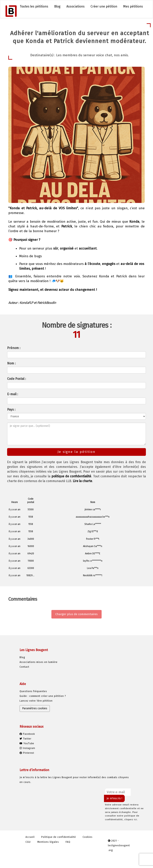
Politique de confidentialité (59, 837)
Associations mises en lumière (39, 662)
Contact (24, 667)
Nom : (11, 363)
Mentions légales (48, 842)
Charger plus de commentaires (76, 614)
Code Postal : (17, 379)
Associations (76, 6)
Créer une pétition (104, 6)
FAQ (68, 842)
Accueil (30, 837)
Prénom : (14, 348)
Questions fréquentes (33, 691)
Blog (57, 6)
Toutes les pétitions (34, 6)
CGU (28, 842)
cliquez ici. (131, 820)
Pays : (11, 410)
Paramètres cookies (35, 708)
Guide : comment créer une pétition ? (43, 696)
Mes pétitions (133, 6)
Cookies (88, 837)
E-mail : (13, 394)
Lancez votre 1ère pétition (36, 701)
